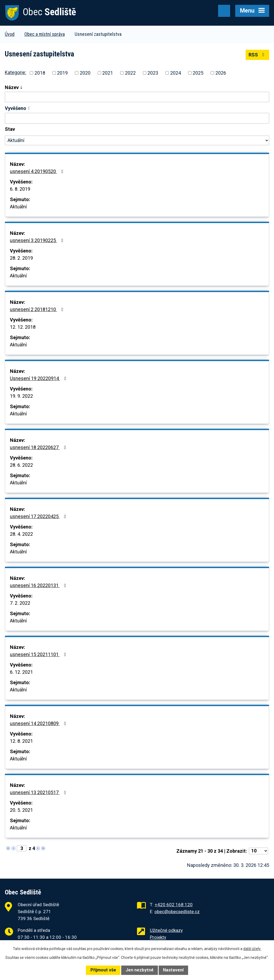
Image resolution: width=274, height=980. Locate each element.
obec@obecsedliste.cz (177, 912)
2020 (85, 73)
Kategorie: (16, 72)
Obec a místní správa (45, 34)
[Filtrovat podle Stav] (137, 140)
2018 (40, 73)
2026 (221, 73)
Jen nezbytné (140, 970)
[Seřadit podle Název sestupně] (22, 88)
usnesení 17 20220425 (39, 516)
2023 (153, 73)
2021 (108, 73)
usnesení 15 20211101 (39, 654)
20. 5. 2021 (21, 810)
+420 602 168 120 (174, 905)
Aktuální (18, 207)
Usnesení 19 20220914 (39, 378)
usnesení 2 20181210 (38, 309)
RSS (258, 55)
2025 (198, 73)
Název (12, 87)
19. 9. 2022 (21, 396)
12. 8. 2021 (21, 741)
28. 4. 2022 (21, 534)
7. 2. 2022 (20, 603)
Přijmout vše (103, 970)
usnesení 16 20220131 (39, 585)
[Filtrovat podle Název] (137, 97)
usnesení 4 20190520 (38, 171)
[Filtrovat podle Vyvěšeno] (137, 118)
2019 (62, 73)
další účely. (252, 949)
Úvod (10, 34)
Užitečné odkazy (166, 930)
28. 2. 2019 (21, 258)
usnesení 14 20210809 (39, 723)
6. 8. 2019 (20, 189)
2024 (176, 73)
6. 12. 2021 (21, 672)
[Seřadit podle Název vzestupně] (22, 86)
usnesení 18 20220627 (39, 447)
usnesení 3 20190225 (38, 240)
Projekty (158, 937)
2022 (130, 73)
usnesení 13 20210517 (39, 792)
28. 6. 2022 (21, 465)
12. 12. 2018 (23, 327)
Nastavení (173, 970)
